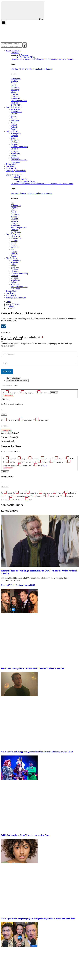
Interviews (15, 120)
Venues (70, 59)
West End (24, 55)
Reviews (14, 114)
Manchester (15, 98)
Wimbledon (35, 59)
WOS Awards (11, 169)
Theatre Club (11, 164)
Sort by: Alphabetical (10, 433)
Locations (15, 53)
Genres (5, 426)
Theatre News (16, 112)
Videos (13, 116)
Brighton (14, 81)
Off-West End (16, 59)
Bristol (13, 83)
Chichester (15, 88)
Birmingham (16, 79)
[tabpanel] (39, 479)
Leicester (14, 94)
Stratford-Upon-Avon (19, 160)
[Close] (2, 342)
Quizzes (14, 125)
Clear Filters (8, 395)
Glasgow (14, 92)
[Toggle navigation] (4, 22)
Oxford (14, 155)
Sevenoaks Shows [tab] (14, 378)
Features (14, 118)
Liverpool (15, 96)
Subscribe (7, 371)
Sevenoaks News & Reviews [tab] (17, 381)
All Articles (15, 109)
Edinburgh (15, 90)
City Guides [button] (12, 131)
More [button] (44, 465)
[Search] (12, 44)
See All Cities (16, 105)
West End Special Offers (25, 57)
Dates (4, 414)
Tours (65, 59)
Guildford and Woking (20, 147)
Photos (13, 129)
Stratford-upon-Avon (19, 101)
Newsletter (10, 166)
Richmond (26, 59)
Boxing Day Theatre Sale (16, 171)
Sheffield (14, 103)
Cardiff (14, 85)
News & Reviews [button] (14, 107)
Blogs (13, 123)
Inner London (46, 59)
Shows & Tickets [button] (14, 51)
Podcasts (14, 127)
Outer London (57, 59)
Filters (5, 399)
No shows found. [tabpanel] (39, 414)
